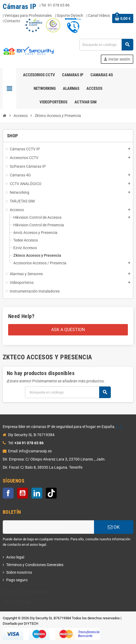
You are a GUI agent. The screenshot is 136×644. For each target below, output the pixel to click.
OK (114, 527)
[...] (119, 427)
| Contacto (11, 21)
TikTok (51, 493)
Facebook (8, 493)
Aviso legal (15, 557)
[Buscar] (106, 45)
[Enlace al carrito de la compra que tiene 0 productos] (123, 18)
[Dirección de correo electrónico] (48, 527)
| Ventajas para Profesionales (27, 15)
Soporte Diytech (70, 15)
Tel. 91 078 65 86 (55, 5)
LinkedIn (37, 493)
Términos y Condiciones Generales (35, 565)
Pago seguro (17, 580)
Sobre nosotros (19, 572)
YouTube (22, 493)
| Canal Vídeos (98, 15)
